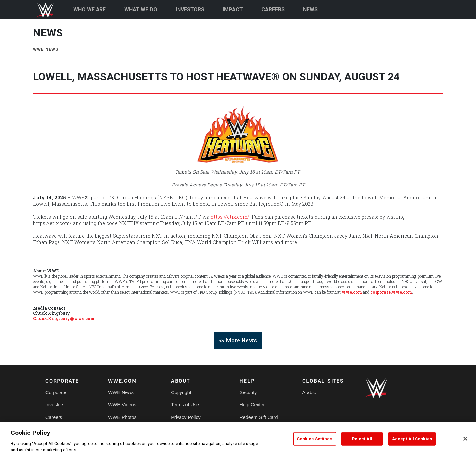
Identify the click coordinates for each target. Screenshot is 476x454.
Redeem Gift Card (258, 417)
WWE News (121, 392)
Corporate (56, 392)
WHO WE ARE (90, 9)
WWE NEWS (46, 49)
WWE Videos (122, 405)
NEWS (310, 9)
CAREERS (273, 9)
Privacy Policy (186, 417)
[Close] (465, 444)
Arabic (309, 392)
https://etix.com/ (230, 217)
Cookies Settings (315, 444)
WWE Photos (122, 417)
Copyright (181, 392)
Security (248, 392)
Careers (54, 417)
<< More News (238, 340)
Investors (55, 405)
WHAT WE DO (141, 9)
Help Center (252, 405)
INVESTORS (190, 9)
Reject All (362, 444)
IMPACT (233, 9)
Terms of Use (185, 405)
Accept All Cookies (412, 444)
